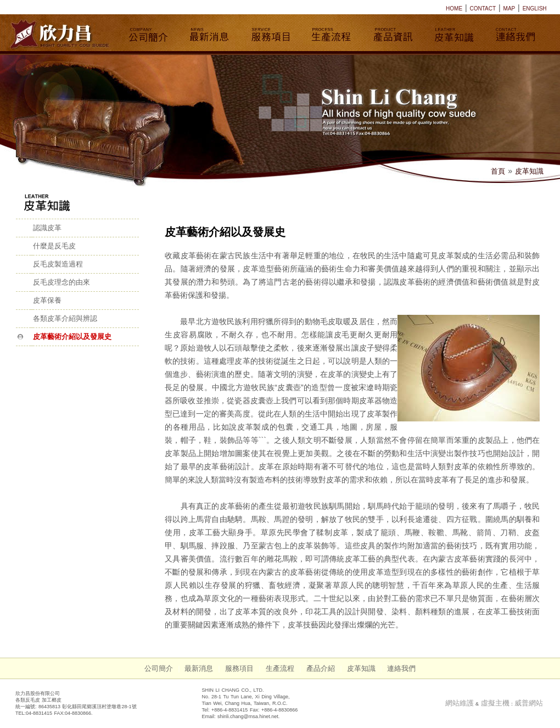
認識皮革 (47, 228)
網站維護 (460, 703)
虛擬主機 (495, 703)
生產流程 (280, 668)
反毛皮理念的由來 (61, 282)
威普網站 (529, 703)
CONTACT (483, 9)
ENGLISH (535, 9)
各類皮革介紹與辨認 (65, 318)
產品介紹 (321, 668)
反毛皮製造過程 (58, 264)
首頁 (498, 171)
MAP (509, 9)
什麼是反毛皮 (54, 246)
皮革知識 (529, 171)
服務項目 (239, 668)
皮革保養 (47, 300)
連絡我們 (401, 668)
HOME (454, 9)
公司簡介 (159, 668)
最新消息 (199, 668)
